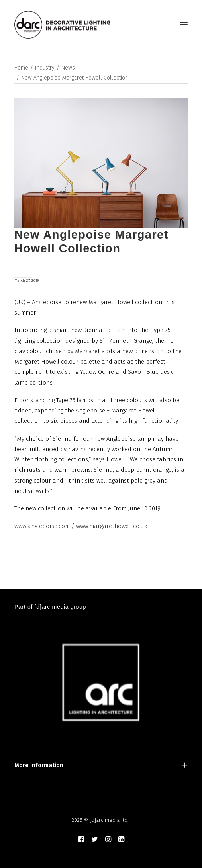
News (68, 68)
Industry (45, 68)
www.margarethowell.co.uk (112, 526)
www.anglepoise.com (42, 526)
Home (21, 68)
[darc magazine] (62, 25)
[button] (184, 25)
